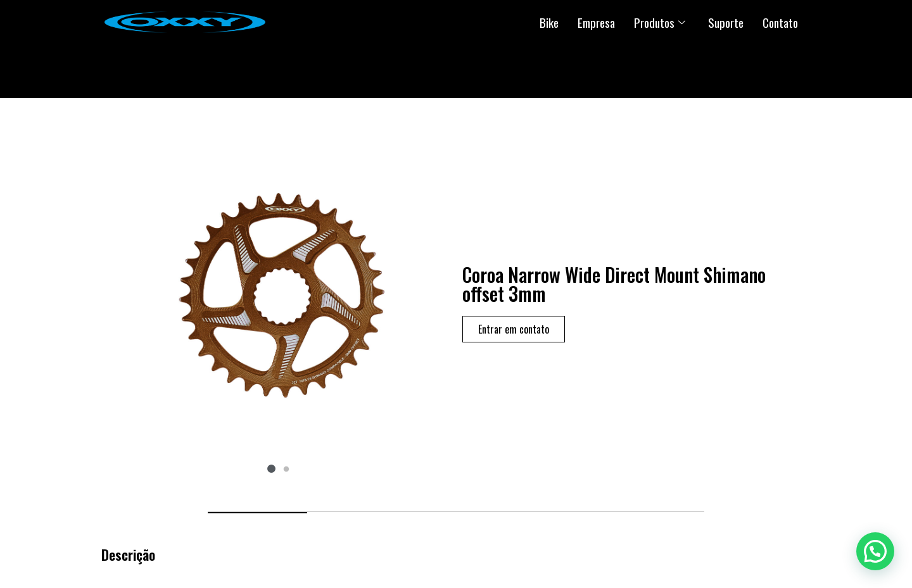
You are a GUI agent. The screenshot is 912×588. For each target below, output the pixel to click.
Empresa (596, 22)
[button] (875, 551)
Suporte (726, 22)
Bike (549, 22)
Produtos (660, 22)
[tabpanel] (279, 294)
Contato (780, 22)
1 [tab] (271, 470)
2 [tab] (286, 470)
